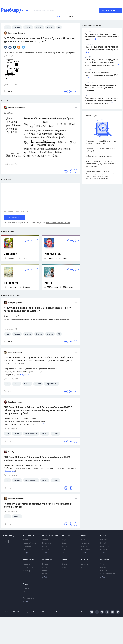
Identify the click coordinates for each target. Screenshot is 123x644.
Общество (27, 550)
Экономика (47, 540)
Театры (84, 546)
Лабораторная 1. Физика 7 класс (99, 156)
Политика (27, 546)
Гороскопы (105, 560)
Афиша (84, 536)
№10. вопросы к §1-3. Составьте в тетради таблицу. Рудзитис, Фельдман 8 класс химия (101, 164)
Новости (26, 564)
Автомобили (29, 560)
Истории (46, 564)
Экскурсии (11, 254)
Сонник (103, 564)
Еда (63, 550)
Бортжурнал (28, 571)
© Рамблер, (7, 612)
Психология (11, 283)
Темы (64, 567)
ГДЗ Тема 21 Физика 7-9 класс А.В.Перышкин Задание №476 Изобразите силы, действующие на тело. (37, 459)
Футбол (104, 540)
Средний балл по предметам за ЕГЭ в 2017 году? (101, 150)
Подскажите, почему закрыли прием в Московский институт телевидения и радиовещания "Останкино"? (102, 101)
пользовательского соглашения (58, 223)
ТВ (24, 592)
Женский (66, 536)
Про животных (29, 598)
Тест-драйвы (28, 567)
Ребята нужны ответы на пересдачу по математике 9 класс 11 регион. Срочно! (38, 505)
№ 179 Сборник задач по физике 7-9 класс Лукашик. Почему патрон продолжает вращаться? (38, 310)
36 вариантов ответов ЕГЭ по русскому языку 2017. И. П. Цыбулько (101, 142)
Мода (64, 540)
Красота (65, 543)
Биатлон (104, 550)
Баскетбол (105, 546)
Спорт (103, 536)
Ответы (65, 564)
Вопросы (85, 564)
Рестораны (85, 550)
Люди (45, 567)
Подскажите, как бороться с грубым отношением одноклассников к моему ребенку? (102, 37)
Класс (64, 560)
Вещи (44, 571)
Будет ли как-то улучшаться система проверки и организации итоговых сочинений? (101, 88)
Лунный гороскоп (108, 574)
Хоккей (103, 543)
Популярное (28, 588)
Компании (46, 543)
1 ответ (8, 92)
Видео (26, 584)
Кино (83, 540)
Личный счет (47, 550)
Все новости (28, 536)
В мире (26, 540)
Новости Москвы (30, 543)
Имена (103, 567)
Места (45, 574)
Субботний (47, 560)
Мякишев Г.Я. (53, 254)
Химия (48, 283)
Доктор (84, 560)
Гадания (104, 571)
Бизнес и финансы (50, 536)
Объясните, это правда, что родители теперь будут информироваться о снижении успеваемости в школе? (101, 62)
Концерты (85, 543)
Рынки (45, 546)
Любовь (65, 546)
